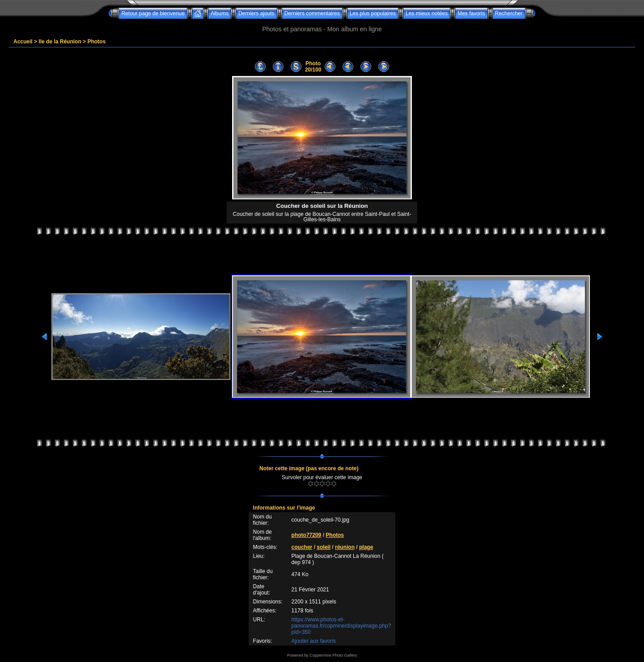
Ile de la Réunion (60, 42)
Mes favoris (471, 13)
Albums (220, 13)
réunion (345, 547)
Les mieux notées (427, 13)
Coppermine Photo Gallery (333, 655)
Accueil (23, 42)
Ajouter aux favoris (314, 641)
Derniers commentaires (312, 13)
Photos (96, 42)
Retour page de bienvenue (153, 13)
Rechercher (509, 13)
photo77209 (307, 535)
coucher (302, 547)
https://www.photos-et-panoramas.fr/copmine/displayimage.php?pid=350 (341, 626)
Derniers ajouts (256, 13)
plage (366, 547)
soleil (324, 547)
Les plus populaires (373, 13)
